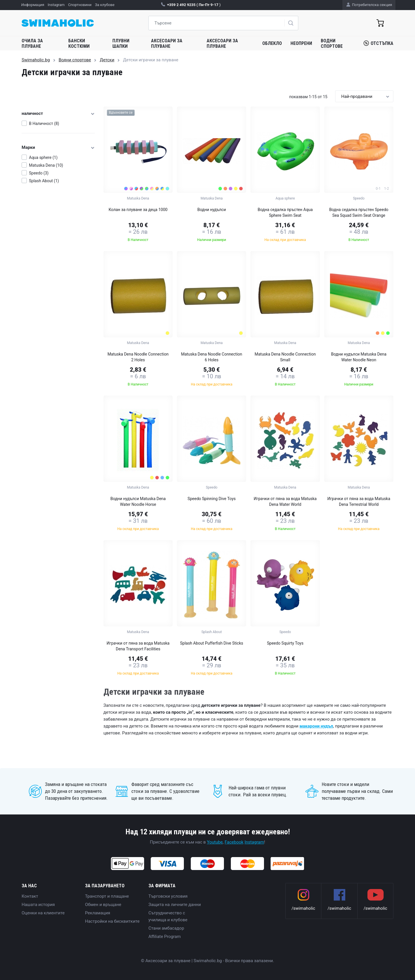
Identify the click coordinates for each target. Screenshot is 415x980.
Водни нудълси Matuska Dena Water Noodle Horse (138, 502)
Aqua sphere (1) (43, 157)
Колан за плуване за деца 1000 (138, 210)
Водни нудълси (212, 210)
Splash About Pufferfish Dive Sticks (212, 643)
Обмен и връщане (103, 905)
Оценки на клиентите (43, 913)
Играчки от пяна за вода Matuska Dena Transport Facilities (138, 646)
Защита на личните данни (175, 905)
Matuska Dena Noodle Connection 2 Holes (138, 357)
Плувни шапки (121, 43)
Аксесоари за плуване (167, 43)
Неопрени (301, 43)
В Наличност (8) (44, 124)
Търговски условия (168, 896)
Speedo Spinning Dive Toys (212, 499)
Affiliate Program (165, 937)
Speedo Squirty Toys (285, 643)
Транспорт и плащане (107, 896)
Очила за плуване (32, 43)
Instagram (254, 842)
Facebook (234, 842)
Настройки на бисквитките (112, 921)
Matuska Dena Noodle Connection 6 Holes (212, 357)
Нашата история (38, 905)
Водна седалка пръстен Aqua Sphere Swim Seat (285, 212)
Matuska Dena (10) (46, 165)
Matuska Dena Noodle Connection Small (285, 357)
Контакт (30, 896)
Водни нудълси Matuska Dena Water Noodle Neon (359, 357)
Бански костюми (79, 43)
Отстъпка (378, 43)
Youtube (215, 842)
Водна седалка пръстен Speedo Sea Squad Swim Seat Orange (359, 212)
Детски (107, 60)
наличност (58, 113)
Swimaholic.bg (36, 60)
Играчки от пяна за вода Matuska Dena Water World (285, 502)
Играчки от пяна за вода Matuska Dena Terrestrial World (359, 502)
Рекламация (98, 913)
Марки (58, 147)
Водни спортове (332, 43)
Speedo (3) (39, 173)
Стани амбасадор (166, 928)
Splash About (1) (44, 181)
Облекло (272, 43)
